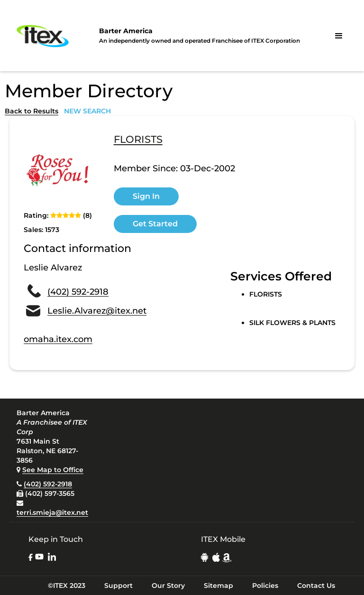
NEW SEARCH (87, 111)
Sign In (146, 196)
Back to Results (32, 111)
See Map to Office (53, 470)
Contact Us (316, 586)
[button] (339, 36)
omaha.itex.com (58, 339)
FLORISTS (138, 140)
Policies (265, 586)
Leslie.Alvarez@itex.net (97, 311)
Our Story (168, 586)
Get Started (155, 224)
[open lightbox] (59, 170)
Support (118, 586)
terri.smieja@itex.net (52, 512)
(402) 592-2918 (78, 292)
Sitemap (218, 586)
